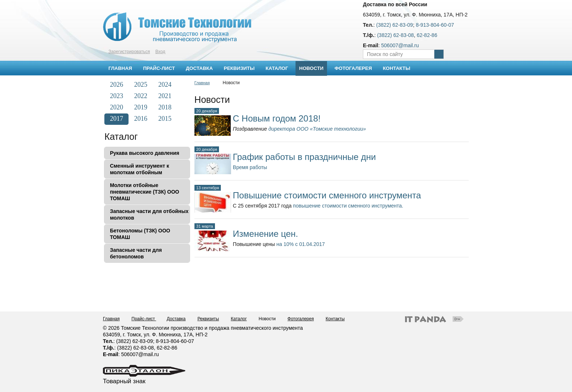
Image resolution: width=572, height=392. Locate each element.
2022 (141, 96)
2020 (116, 107)
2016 (141, 119)
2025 (141, 85)
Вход (160, 52)
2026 (116, 85)
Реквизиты (208, 319)
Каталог (121, 137)
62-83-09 (143, 341)
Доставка (176, 319)
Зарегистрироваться (129, 52)
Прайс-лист (144, 319)
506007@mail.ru (400, 45)
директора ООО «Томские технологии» (317, 129)
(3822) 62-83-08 (395, 35)
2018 (165, 107)
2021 (165, 96)
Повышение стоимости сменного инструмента (327, 195)
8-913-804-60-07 (435, 25)
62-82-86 (427, 35)
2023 (116, 96)
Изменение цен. (265, 234)
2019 (141, 107)
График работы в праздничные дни (304, 157)
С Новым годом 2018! (277, 118)
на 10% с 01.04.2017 (301, 244)
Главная (202, 83)
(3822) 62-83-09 (394, 25)
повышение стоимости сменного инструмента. (348, 206)
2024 (165, 85)
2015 (165, 119)
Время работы (250, 167)
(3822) (124, 341)
